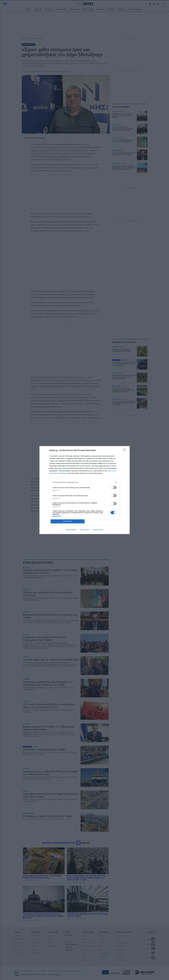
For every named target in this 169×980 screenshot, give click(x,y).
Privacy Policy (98, 530)
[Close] (125, 451)
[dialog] (85, 490)
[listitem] (85, 482)
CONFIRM (68, 521)
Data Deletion (71, 530)
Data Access (84, 530)
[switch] (114, 487)
